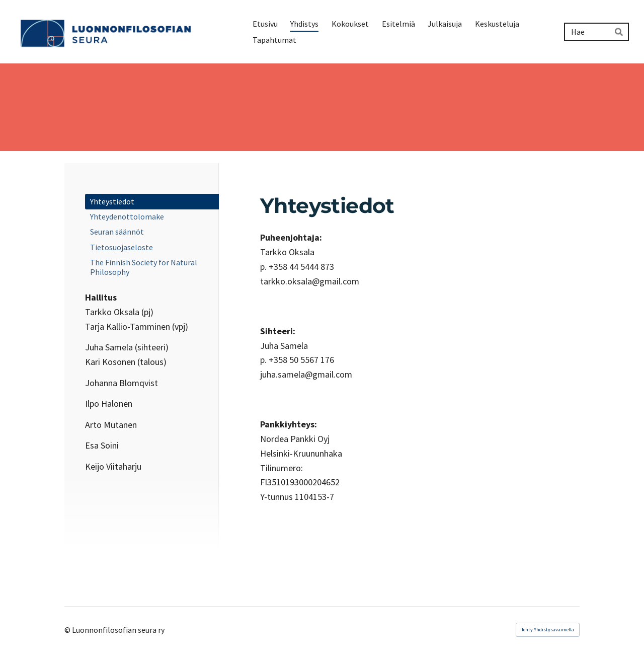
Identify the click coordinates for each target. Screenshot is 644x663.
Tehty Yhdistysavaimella (548, 630)
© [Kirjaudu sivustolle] (68, 630)
